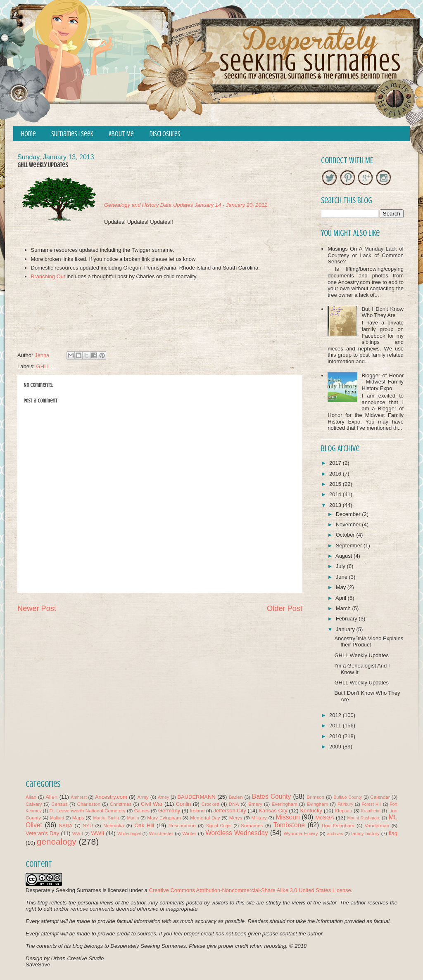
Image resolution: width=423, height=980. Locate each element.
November (349, 524)
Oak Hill (144, 825)
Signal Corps (219, 826)
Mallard (57, 818)
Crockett (210, 804)
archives (335, 834)
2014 (336, 494)
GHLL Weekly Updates (361, 655)
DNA (234, 804)
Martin (133, 818)
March (344, 608)
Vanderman (377, 825)
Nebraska (114, 825)
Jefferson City (229, 811)
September (350, 546)
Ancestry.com (111, 797)
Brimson (315, 797)
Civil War (152, 804)
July (341, 566)
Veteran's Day (42, 833)
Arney (163, 797)
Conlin (184, 804)
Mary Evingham (164, 818)
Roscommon (182, 825)
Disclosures (165, 134)
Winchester (161, 833)
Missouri (288, 817)
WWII (98, 833)
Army (143, 797)
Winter (189, 833)
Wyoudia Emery (301, 833)
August (345, 556)
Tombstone (289, 825)
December (349, 514)
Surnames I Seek (72, 134)
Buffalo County (348, 797)
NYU (88, 825)
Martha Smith (106, 818)
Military (259, 818)
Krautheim (371, 811)
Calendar (380, 797)
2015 (336, 484)
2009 (336, 747)
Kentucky (311, 811)
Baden (236, 797)
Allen (51, 797)
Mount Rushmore (364, 818)
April (342, 598)
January (346, 629)
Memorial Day (205, 818)
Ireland (197, 811)
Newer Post (37, 608)
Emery (255, 804)
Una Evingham (338, 825)
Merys (236, 818)
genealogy (57, 842)
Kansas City (273, 811)
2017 (336, 463)
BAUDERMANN (196, 797)
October (346, 535)
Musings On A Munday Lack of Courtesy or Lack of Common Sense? (366, 255)
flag (393, 833)
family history (365, 833)
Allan (31, 797)
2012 (336, 715)
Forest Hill (371, 804)
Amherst (79, 797)
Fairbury (345, 804)
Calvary (34, 804)
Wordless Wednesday (237, 833)
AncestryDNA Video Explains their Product (369, 642)
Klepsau (344, 811)
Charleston (89, 804)
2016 (336, 474)
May (342, 587)
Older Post (285, 608)
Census (59, 804)
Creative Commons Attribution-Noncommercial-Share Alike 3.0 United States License (250, 890)
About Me (121, 134)
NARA (66, 825)
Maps (78, 818)
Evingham (317, 804)
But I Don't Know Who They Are (383, 312)
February (347, 619)
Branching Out (48, 276)
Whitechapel (129, 834)
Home (29, 134)
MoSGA (325, 818)
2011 (336, 726)
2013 (336, 505)
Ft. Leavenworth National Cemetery (87, 811)
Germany (169, 811)
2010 (336, 736)
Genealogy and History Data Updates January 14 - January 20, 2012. (187, 205)
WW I (78, 834)
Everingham (284, 804)
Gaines (142, 811)
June (342, 577)
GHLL (43, 366)
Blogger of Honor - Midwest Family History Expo (383, 382)
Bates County (271, 797)
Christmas (121, 804)
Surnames (252, 825)
